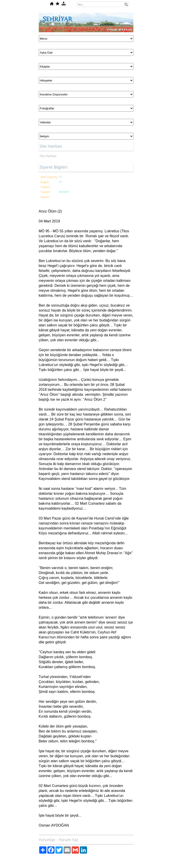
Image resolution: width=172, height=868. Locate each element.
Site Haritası (48, 156)
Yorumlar (47, 840)
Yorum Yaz (69, 840)
